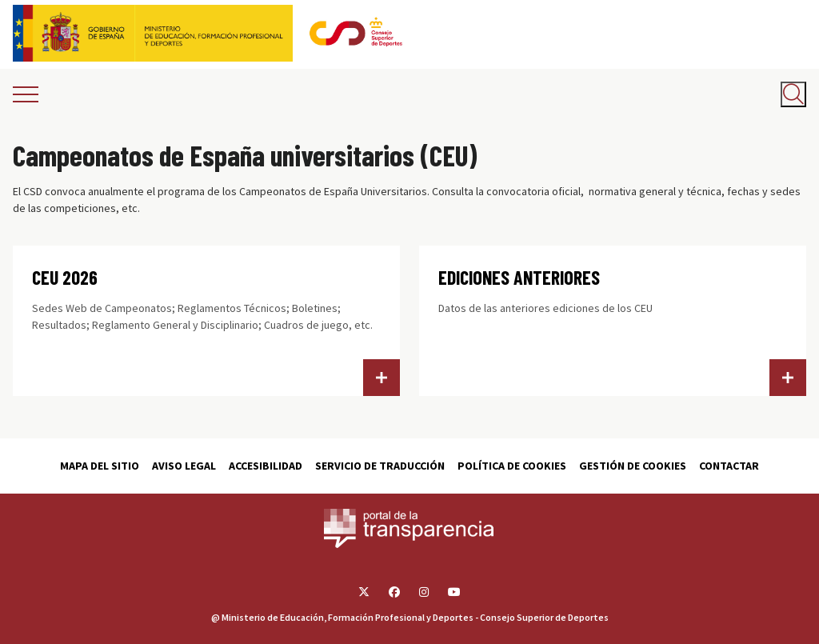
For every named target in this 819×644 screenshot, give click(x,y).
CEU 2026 (65, 277)
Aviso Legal (184, 466)
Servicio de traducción (380, 466)
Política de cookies (512, 466)
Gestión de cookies (633, 466)
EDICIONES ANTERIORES (519, 277)
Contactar (729, 466)
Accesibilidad (266, 466)
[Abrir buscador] (793, 94)
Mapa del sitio (100, 466)
